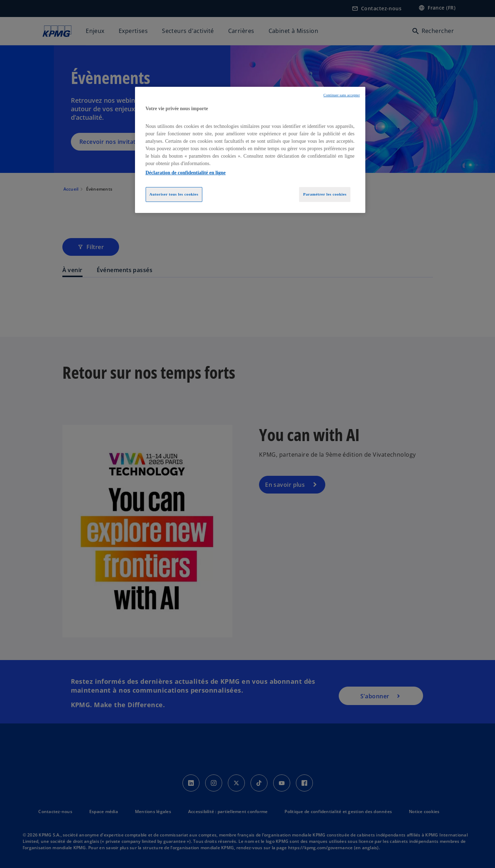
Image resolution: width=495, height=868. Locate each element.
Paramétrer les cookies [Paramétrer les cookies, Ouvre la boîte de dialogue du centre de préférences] (325, 194)
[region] (250, 150)
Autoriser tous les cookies (174, 194)
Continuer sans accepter (342, 95)
